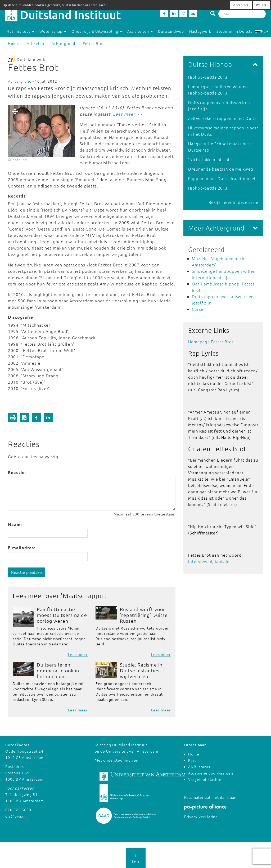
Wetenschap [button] (53, 31)
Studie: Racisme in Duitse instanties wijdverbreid (141, 670)
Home (13, 43)
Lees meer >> (127, 114)
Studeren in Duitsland (239, 31)
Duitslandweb (171, 31)
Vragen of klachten (206, 779)
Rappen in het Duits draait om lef (222, 178)
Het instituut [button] (20, 31)
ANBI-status (199, 767)
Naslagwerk (200, 31)
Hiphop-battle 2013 (208, 77)
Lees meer (78, 654)
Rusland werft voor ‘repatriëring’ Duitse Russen (144, 615)
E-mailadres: (22, 547)
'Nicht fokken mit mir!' (211, 159)
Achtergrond (63, 43)
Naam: (15, 524)
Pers (192, 760)
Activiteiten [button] (140, 31)
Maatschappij (83, 595)
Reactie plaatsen (27, 572)
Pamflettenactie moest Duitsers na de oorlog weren (62, 615)
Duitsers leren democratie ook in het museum (58, 670)
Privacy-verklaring (201, 817)
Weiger (261, 5)
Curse (198, 309)
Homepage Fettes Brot (211, 342)
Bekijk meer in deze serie (233, 202)
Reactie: (17, 472)
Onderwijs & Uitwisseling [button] (97, 31)
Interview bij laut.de (209, 561)
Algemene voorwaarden (211, 773)
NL (261, 31)
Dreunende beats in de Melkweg (221, 169)
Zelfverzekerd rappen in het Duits (222, 118)
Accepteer (241, 5)
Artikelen (35, 43)
